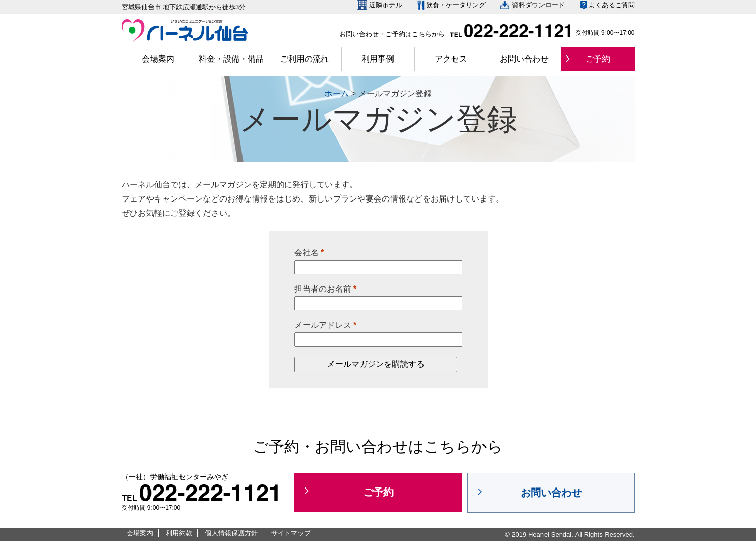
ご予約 (598, 59)
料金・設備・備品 (231, 59)
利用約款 (179, 533)
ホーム (337, 93)
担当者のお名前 (326, 289)
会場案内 (158, 59)
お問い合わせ (524, 59)
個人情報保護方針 (231, 533)
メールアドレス (326, 325)
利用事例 (378, 59)
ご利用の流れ (305, 59)
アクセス (451, 59)
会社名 (309, 253)
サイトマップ (291, 533)
